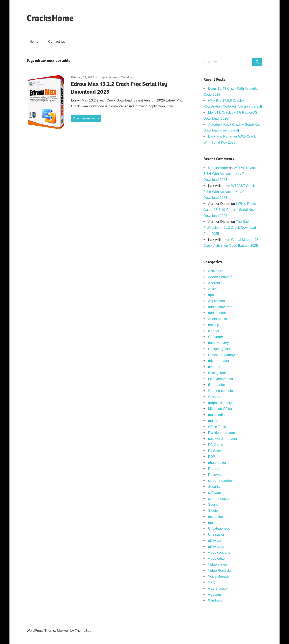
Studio (213, 511)
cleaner (214, 331)
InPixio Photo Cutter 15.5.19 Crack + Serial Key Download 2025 (230, 210)
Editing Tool (217, 373)
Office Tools (217, 427)
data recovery (219, 343)
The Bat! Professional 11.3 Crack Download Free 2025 (230, 228)
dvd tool (214, 367)
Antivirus (215, 289)
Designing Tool (219, 349)
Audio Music (218, 319)
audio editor (217, 313)
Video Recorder (220, 571)
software (215, 493)
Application (217, 301)
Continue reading (85, 118)
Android (214, 283)
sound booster (219, 499)
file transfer (217, 385)
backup (214, 325)
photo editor (217, 463)
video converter (220, 552)
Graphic (214, 397)
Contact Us (57, 42)
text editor (216, 517)
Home (34, 42)
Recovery (215, 475)
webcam (215, 595)
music (213, 421)
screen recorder (220, 481)
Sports (213, 505)
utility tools (216, 547)
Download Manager (223, 355)
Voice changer (219, 576)
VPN (212, 582)
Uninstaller (216, 535)
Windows (128, 77)
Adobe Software (220, 277)
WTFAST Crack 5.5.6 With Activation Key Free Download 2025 (230, 174)
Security (214, 487)
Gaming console (221, 391)
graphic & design (109, 77)
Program (215, 469)
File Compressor (221, 379)
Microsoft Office (220, 409)
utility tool (215, 541)
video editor (217, 559)
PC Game (216, 445)
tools (212, 523)
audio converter (220, 307)
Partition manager (222, 433)
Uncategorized (219, 529)
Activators (216, 271)
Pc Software (217, 451)
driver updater (219, 361)
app (211, 295)
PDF (212, 457)
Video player (218, 565)
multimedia (216, 415)
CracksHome (50, 18)
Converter (216, 337)
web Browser (218, 589)
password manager (223, 439)
